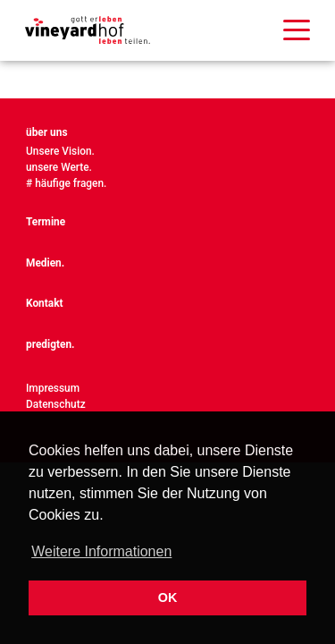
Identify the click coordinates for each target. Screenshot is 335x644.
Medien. (45, 263)
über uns (47, 132)
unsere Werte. (59, 167)
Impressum (53, 388)
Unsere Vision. (60, 151)
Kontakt (45, 303)
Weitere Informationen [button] (101, 551)
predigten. (50, 344)
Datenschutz (56, 404)
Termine (46, 222)
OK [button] (168, 597)
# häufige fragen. (66, 183)
